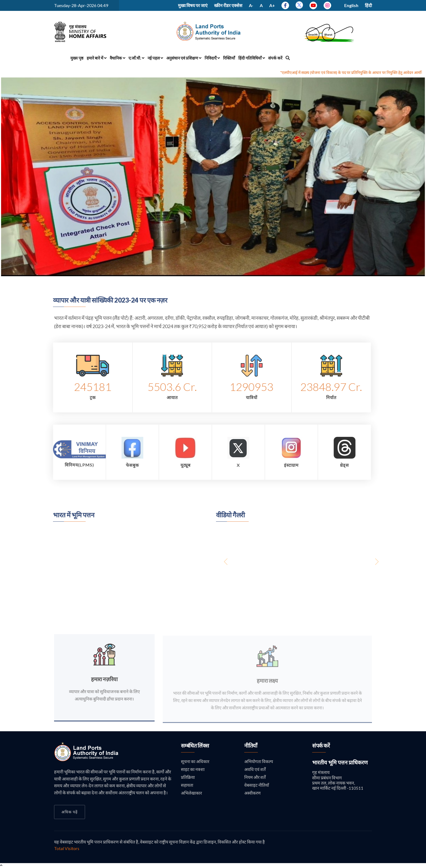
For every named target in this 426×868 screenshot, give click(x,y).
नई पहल (155, 58)
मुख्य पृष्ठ (77, 58)
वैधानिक (118, 58)
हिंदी (368, 5)
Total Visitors (67, 848)
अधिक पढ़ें (70, 812)
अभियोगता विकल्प (259, 762)
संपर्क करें (275, 58)
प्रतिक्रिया (188, 778)
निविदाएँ (212, 58)
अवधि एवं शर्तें (255, 770)
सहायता (187, 786)
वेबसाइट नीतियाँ (257, 786)
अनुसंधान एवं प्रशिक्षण (184, 58)
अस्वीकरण (253, 794)
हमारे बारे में (97, 58)
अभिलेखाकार (192, 794)
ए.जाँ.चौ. (136, 58)
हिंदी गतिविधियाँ (252, 58)
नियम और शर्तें (255, 778)
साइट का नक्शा (193, 770)
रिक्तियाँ (229, 58)
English (351, 5)
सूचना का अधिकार (195, 762)
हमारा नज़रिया (104, 682)
